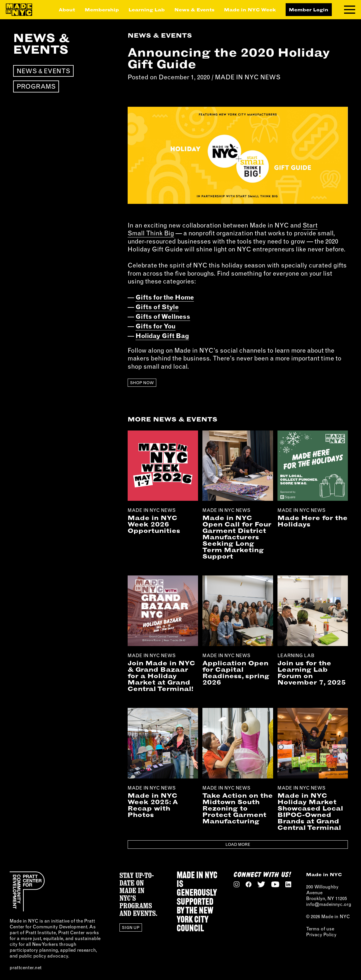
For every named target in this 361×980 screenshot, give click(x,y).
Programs (36, 86)
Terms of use (320, 929)
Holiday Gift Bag (162, 336)
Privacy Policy (321, 935)
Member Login (309, 10)
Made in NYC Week (250, 10)
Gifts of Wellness (163, 316)
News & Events (194, 10)
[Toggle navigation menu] (350, 10)
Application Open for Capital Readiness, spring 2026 (236, 673)
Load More (238, 844)
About (67, 10)
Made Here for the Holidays (313, 521)
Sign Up (131, 928)
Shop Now (142, 383)
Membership (102, 10)
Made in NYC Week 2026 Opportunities (154, 524)
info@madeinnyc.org (329, 904)
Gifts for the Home (165, 297)
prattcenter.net (26, 967)
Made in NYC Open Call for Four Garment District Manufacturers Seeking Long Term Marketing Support (237, 537)
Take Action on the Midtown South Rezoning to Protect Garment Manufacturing (238, 808)
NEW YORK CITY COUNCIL (195, 920)
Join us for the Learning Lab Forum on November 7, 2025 (312, 673)
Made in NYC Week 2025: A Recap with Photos (153, 805)
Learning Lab (147, 10)
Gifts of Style (157, 307)
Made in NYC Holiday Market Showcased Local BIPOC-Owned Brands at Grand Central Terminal (310, 811)
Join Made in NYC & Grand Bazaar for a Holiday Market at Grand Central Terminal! (161, 676)
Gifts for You (156, 326)
